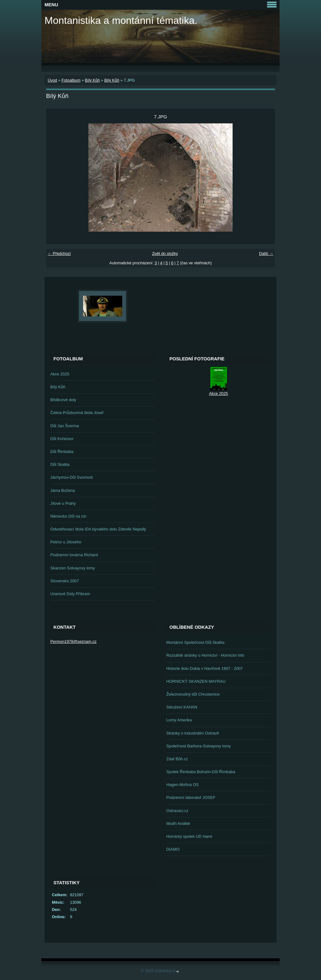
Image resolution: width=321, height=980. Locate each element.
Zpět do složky (165, 253)
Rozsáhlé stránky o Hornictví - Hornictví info (205, 655)
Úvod (52, 80)
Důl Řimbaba (62, 452)
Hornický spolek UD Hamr (189, 836)
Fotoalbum (71, 80)
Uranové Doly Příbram (70, 594)
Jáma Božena (63, 490)
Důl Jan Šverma (65, 426)
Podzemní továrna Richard (74, 555)
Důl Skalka (60, 464)
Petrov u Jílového (66, 542)
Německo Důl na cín (68, 516)
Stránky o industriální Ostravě (193, 733)
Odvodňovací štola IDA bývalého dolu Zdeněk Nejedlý (98, 529)
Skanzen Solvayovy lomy (73, 568)
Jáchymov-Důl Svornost (72, 477)
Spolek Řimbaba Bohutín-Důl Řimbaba (201, 772)
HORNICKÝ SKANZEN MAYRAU (196, 681)
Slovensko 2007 (65, 581)
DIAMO (173, 849)
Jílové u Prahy (63, 503)
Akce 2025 (60, 374)
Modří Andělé (178, 824)
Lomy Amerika (179, 720)
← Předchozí (59, 253)
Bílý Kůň (92, 80)
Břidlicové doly (63, 400)
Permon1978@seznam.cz (74, 641)
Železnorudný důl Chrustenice (193, 694)
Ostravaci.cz (177, 811)
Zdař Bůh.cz (177, 759)
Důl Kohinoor (62, 439)
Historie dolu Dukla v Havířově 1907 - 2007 (205, 668)
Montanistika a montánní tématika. (121, 20)
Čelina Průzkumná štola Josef (77, 413)
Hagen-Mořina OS (183, 785)
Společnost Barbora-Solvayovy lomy (199, 746)
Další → (266, 253)
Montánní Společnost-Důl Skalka (196, 642)
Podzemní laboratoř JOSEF (191, 797)
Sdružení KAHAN (182, 707)
